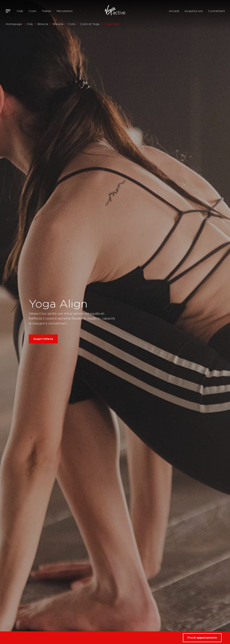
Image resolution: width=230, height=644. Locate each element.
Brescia (43, 24)
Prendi (202, 638)
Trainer (46, 11)
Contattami (216, 11)
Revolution (65, 11)
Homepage (14, 24)
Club (20, 11)
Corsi (32, 11)
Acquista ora (194, 11)
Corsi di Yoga (90, 24)
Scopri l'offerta (43, 339)
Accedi (174, 11)
